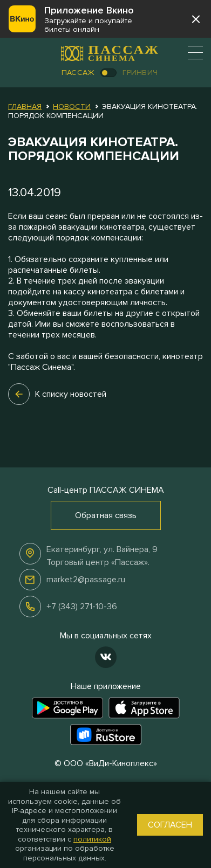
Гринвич (140, 73)
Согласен (170, 825)
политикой (92, 839)
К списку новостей (57, 394)
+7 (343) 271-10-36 (82, 607)
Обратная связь (106, 515)
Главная (25, 106)
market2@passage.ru (86, 580)
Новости (72, 106)
